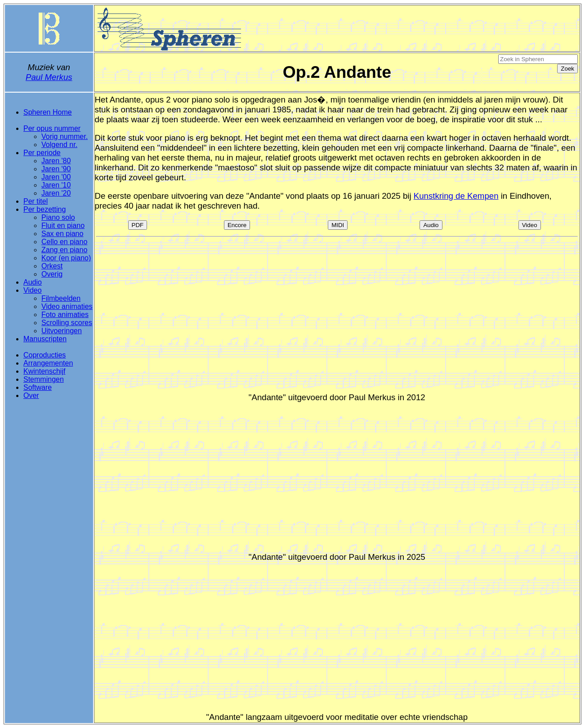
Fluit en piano (63, 226)
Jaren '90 (56, 169)
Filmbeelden (61, 298)
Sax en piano (62, 234)
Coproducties (45, 355)
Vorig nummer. (65, 136)
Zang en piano (64, 250)
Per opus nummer (52, 128)
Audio (33, 282)
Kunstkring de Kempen (456, 196)
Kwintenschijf (44, 371)
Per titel (36, 201)
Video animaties (67, 306)
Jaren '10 (56, 185)
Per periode (42, 153)
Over (31, 395)
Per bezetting (45, 209)
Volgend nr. (59, 145)
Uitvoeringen (62, 331)
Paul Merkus (49, 77)
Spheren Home (48, 112)
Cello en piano (64, 242)
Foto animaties (65, 315)
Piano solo (58, 217)
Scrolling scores (67, 323)
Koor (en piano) (66, 258)
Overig (52, 274)
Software (38, 387)
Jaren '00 (56, 177)
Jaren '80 (56, 161)
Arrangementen (48, 363)
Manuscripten (45, 339)
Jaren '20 (56, 193)
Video (33, 290)
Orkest (52, 266)
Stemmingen (44, 379)
